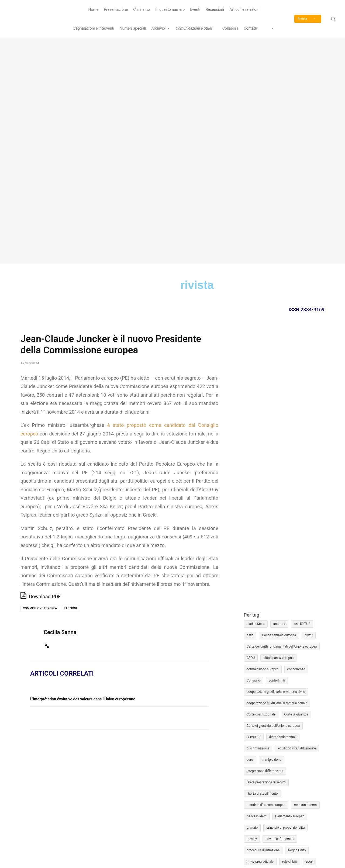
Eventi (195, 9)
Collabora (230, 28)
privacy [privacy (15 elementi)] (252, 613)
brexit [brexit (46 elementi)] (309, 409)
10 (305, 742)
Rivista (306, 19)
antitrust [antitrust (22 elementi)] (279, 397)
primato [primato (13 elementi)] (252, 601)
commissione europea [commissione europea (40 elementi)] (263, 443)
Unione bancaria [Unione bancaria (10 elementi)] (278, 658)
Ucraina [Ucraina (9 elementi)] (252, 658)
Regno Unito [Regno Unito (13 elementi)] (297, 624)
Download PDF (41, 370)
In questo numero (170, 9)
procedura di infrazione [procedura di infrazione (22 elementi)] (263, 624)
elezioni (71, 382)
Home (94, 9)
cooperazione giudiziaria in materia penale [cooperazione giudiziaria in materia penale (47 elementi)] (277, 477)
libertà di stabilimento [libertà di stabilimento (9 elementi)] (262, 567)
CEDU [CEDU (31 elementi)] (251, 431)
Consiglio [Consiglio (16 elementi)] (253, 454)
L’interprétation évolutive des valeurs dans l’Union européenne (83, 473)
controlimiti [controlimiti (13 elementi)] (277, 454)
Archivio (161, 28)
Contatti (250, 28)
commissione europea (40, 382)
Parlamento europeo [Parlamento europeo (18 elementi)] (290, 590)
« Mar (264, 787)
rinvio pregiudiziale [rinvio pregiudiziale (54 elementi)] (260, 635)
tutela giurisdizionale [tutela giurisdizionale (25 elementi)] (290, 646)
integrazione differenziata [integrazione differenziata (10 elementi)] (265, 545)
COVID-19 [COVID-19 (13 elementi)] (254, 511)
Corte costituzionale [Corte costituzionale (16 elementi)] (261, 488)
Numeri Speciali (133, 28)
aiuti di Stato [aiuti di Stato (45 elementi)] (256, 397)
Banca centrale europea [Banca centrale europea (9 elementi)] (279, 409)
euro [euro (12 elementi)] (250, 533)
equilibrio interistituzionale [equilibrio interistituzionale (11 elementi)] (297, 522)
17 (305, 753)
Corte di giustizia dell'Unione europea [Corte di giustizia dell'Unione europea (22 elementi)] (273, 499)
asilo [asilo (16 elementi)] (250, 409)
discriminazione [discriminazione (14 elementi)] (258, 522)
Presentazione (116, 9)
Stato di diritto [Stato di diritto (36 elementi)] (257, 646)
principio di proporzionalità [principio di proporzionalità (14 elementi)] (285, 601)
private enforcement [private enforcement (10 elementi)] (280, 613)
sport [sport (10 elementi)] (309, 635)
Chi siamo (142, 9)
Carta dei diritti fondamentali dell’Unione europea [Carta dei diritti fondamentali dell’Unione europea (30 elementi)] (282, 420)
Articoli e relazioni (244, 9)
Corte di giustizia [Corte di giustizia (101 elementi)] (296, 488)
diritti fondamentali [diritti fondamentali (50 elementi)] (283, 511)
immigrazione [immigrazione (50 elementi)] (272, 533)
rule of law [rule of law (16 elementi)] (290, 635)
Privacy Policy (193, 855)
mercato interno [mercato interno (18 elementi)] (306, 579)
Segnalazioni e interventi (94, 28)
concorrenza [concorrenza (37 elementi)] (296, 443)
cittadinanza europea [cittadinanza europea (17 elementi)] (278, 431)
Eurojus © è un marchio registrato (272, 833)
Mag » (319, 787)
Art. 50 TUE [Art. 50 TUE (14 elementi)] (302, 397)
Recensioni (215, 9)
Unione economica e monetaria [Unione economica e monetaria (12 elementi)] (269, 669)
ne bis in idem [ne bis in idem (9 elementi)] (257, 590)
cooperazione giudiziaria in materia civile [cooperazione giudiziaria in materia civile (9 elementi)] (276, 465)
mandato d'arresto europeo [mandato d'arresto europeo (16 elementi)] (266, 579)
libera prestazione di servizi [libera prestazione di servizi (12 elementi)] (266, 556)
